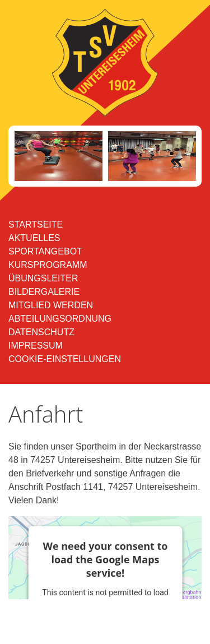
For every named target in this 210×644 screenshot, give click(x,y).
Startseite (36, 224)
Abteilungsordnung (60, 319)
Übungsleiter (43, 278)
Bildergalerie (44, 292)
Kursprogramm (48, 265)
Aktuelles (34, 238)
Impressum (36, 346)
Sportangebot (45, 251)
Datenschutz (41, 332)
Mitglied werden (51, 305)
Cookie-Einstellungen (65, 359)
